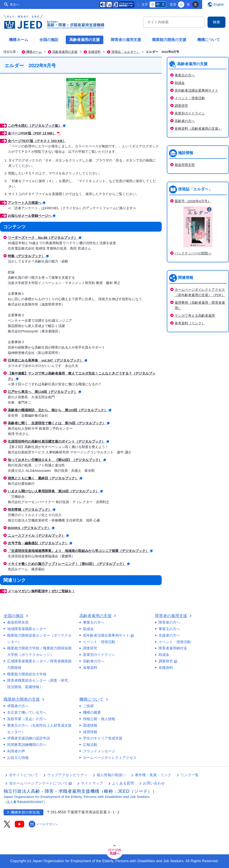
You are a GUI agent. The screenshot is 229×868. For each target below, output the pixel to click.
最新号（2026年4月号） (193, 201)
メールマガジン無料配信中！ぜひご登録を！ (41, 591)
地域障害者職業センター (27, 629)
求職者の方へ (18, 706)
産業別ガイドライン (190, 113)
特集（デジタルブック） (28, 256)
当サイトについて (24, 775)
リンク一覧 (190, 775)
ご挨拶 (88, 706)
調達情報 (90, 725)
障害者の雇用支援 (126, 40)
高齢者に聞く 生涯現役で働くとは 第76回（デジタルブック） (59, 423)
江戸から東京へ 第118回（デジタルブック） (44, 392)
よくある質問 (123, 783)
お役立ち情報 (18, 758)
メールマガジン (43, 824)
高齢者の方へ (185, 121)
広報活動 (90, 745)
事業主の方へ (185, 75)
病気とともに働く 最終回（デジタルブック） (45, 478)
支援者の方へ (169, 635)
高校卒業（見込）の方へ (27, 719)
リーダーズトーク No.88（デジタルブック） (45, 238)
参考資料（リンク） (190, 323)
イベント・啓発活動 (190, 98)
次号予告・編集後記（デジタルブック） (40, 543)
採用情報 (90, 732)
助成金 (180, 83)
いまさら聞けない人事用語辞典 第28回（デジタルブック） (55, 491)
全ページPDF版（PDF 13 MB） (34, 133)
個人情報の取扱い (111, 775)
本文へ (15, 4)
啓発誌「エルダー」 (125, 52)
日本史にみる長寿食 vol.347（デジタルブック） (47, 360)
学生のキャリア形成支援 (103, 738)
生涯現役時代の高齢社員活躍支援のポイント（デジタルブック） (58, 441)
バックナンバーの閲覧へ (193, 253)
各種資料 (94, 52)
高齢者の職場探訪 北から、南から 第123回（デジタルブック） (59, 410)
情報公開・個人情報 (99, 719)
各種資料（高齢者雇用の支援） (198, 128)
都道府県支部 (185, 165)
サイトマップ (92, 783)
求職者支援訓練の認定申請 (29, 738)
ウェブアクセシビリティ (67, 775)
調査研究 (181, 106)
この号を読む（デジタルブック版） (37, 126)
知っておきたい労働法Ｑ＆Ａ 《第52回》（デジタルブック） (57, 460)
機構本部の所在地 (23, 812)
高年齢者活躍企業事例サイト (196, 90)
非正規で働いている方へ (27, 712)
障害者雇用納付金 (173, 648)
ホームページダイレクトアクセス (110, 758)
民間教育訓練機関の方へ (27, 745)
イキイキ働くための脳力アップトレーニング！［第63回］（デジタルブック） (69, 564)
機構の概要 (92, 712)
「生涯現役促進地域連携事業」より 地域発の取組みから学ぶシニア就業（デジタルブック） (80, 551)
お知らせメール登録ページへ (32, 216)
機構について (209, 40)
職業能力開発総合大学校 (27, 674)
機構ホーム (19, 40)
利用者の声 (16, 751)
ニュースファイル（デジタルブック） (38, 535)
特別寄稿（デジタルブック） (32, 509)
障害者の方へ (169, 622)
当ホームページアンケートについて (40, 783)
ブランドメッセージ (99, 751)
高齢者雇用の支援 (85, 40)
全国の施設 (49, 40)
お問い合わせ (154, 783)
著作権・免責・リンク (153, 775)
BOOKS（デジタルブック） (31, 528)
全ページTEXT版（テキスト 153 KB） (37, 141)
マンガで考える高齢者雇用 (195, 316)
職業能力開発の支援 (169, 40)
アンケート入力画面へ (27, 203)
